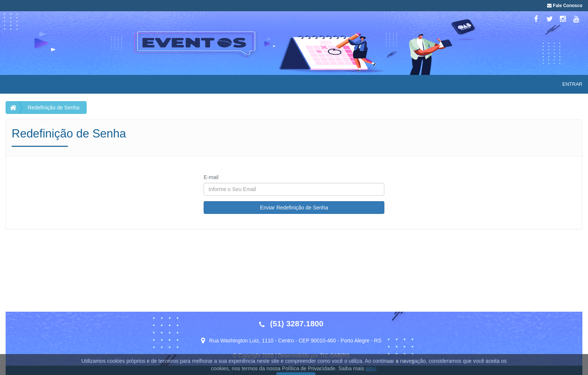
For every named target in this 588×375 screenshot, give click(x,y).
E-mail (211, 177)
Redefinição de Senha (54, 108)
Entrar (572, 84)
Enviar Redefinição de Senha (294, 208)
